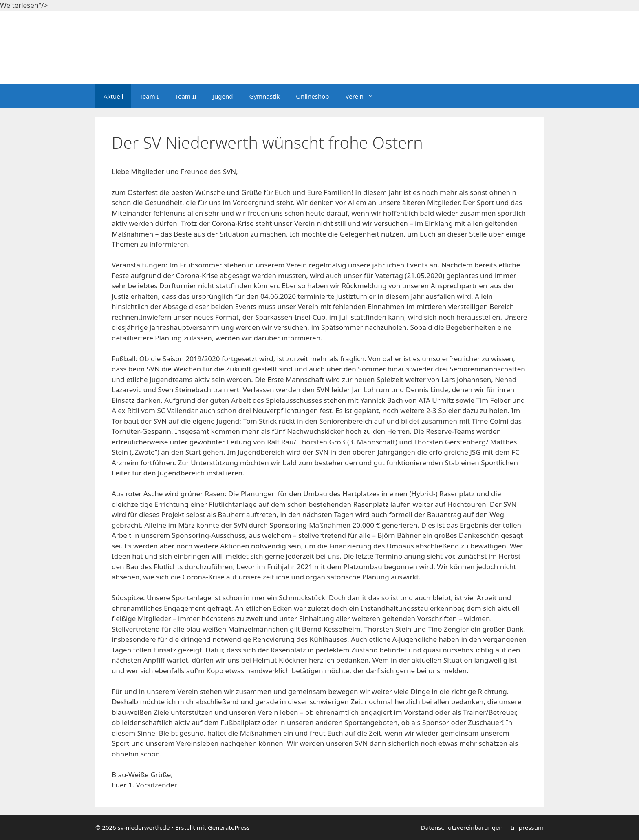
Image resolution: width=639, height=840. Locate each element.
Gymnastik (264, 96)
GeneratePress (229, 827)
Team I (149, 96)
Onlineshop (312, 96)
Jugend (223, 96)
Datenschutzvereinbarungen (462, 827)
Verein (364, 96)
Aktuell (113, 96)
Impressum (527, 827)
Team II (186, 96)
